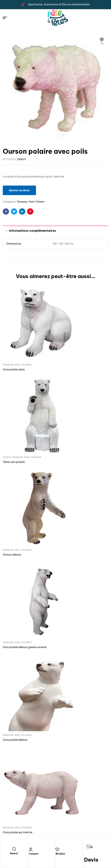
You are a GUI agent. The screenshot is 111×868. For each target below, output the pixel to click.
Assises (63, 339)
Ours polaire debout (15, 477)
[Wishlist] (57, 849)
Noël (32, 202)
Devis (91, 860)
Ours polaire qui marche (73, 477)
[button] (102, 42)
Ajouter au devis (19, 190)
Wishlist (60, 854)
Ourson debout (12, 410)
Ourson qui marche (14, 544)
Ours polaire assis (14, 344)
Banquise (22, 202)
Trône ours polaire (69, 344)
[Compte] (31, 849)
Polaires (40, 202)
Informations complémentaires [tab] (33, 231)
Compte (33, 854)
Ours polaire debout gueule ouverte (80, 410)
